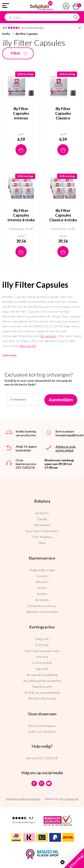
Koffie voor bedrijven (42, 732)
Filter (20, 53)
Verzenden (42, 600)
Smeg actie (42, 639)
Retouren (42, 582)
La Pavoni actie (42, 663)
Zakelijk (42, 519)
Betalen (42, 594)
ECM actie (42, 645)
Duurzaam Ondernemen (42, 531)
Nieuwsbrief (42, 525)
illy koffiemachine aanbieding (42, 681)
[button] (74, 858)
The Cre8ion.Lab (68, 799)
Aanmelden (61, 400)
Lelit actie (42, 657)
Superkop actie (42, 686)
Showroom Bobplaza (42, 726)
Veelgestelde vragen (42, 570)
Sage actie (42, 669)
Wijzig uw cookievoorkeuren (23, 799)
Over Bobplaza (42, 537)
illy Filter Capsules (27, 34)
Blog (42, 543)
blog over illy (28, 346)
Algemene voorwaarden (42, 612)
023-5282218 (48, 758)
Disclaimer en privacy (42, 606)
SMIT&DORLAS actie (42, 699)
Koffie (6, 34)
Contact (42, 576)
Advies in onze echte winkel (66, 448)
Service (42, 588)
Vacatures (42, 513)
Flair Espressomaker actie (42, 651)
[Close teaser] (62, 862)
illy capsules (48, 336)
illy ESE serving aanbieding (42, 693)
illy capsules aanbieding (42, 675)
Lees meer (10, 355)
